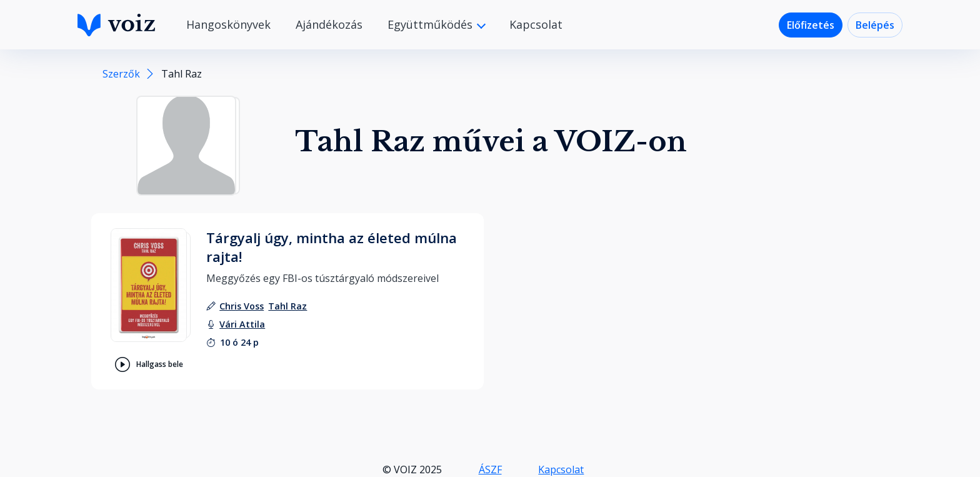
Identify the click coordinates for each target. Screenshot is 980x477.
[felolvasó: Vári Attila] (242, 324)
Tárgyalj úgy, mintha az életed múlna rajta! (332, 247)
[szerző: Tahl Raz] (287, 306)
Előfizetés (811, 25)
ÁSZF (490, 469)
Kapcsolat (536, 24)
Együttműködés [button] (432, 24)
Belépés (875, 25)
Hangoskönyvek (228, 24)
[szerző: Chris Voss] (242, 306)
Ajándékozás (329, 24)
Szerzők (121, 74)
